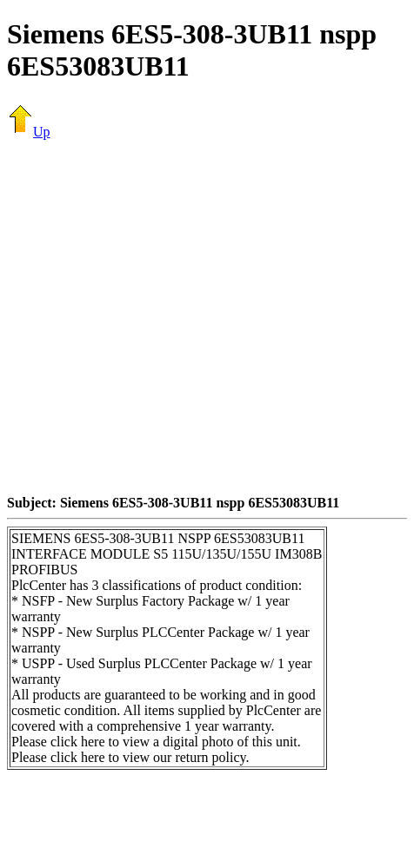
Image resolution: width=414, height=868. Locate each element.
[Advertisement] (163, 317)
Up (29, 132)
